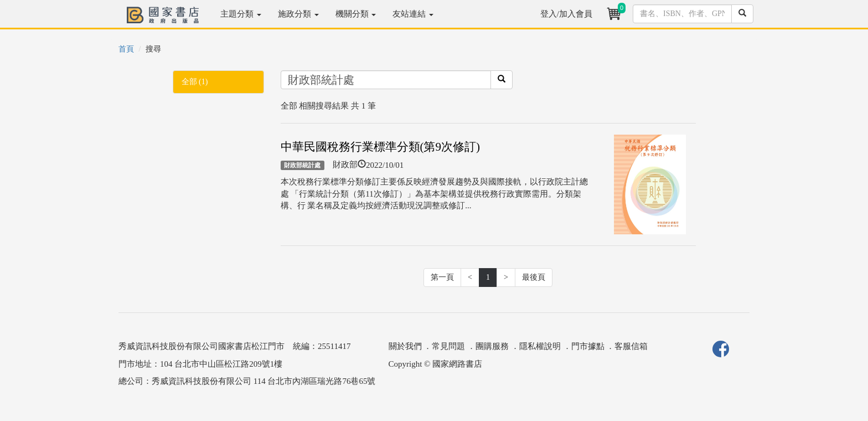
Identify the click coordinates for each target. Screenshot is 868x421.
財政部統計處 (302, 165)
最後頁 (534, 277)
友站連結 (413, 14)
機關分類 (356, 14)
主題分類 (241, 14)
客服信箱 (631, 346)
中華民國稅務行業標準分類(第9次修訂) (381, 147)
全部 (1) (195, 82)
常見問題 (448, 346)
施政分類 (298, 14)
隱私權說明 (540, 346)
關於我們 (405, 346)
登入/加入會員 (566, 14)
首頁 (126, 49)
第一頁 (442, 277)
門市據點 (588, 346)
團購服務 (492, 346)
